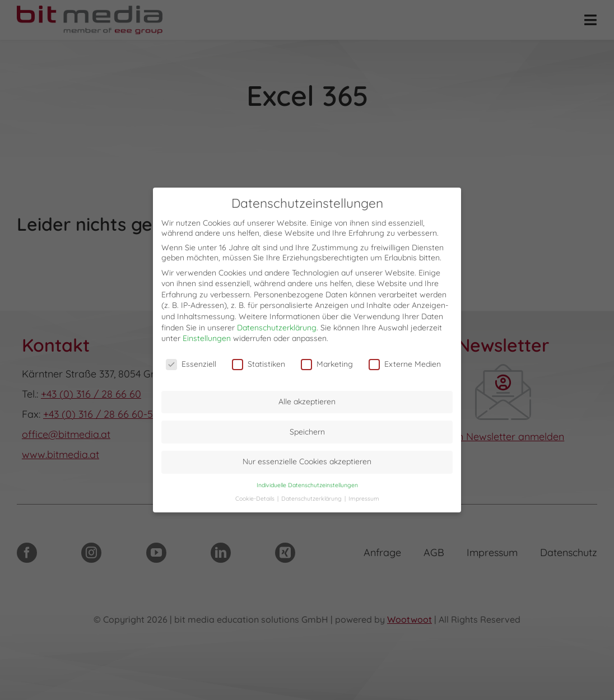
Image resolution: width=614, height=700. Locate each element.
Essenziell (191, 361)
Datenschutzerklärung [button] (312, 495)
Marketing (327, 361)
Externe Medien (405, 361)
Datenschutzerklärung (277, 324)
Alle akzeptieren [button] (307, 398)
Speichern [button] (307, 428)
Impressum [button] (364, 495)
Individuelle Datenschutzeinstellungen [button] (307, 482)
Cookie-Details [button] (256, 495)
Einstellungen (207, 335)
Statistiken (259, 361)
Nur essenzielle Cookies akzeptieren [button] (307, 458)
